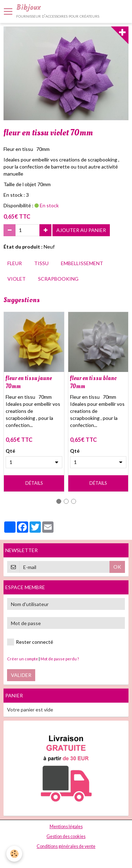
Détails (34, 483)
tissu (41, 263)
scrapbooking (58, 279)
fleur (15, 263)
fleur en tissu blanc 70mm (93, 382)
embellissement (82, 263)
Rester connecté (30, 642)
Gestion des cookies (66, 836)
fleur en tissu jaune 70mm (29, 382)
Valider (21, 675)
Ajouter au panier (81, 230)
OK (117, 567)
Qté (10, 451)
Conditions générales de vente (66, 846)
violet (17, 279)
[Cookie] (14, 854)
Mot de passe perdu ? (60, 659)
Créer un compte (23, 659)
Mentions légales (66, 827)
